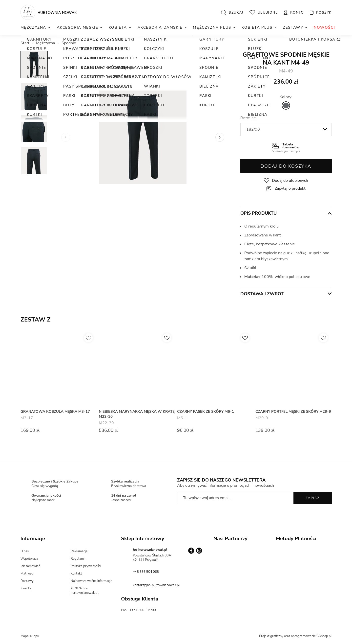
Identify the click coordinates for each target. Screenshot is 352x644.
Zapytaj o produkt (290, 188)
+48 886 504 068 (146, 572)
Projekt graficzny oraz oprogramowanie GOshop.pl (295, 636)
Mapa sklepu (30, 636)
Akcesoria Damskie (160, 27)
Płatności (27, 574)
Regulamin (78, 559)
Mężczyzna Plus (212, 27)
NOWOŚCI (324, 27)
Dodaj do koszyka (286, 166)
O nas (25, 551)
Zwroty (26, 588)
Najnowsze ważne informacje (91, 581)
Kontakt (76, 574)
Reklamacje (79, 551)
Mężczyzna (33, 27)
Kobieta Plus (257, 27)
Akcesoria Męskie (78, 27)
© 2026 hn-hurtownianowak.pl (85, 591)
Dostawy (27, 581)
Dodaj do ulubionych (290, 181)
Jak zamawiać (30, 566)
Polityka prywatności (86, 566)
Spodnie (69, 43)
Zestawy (293, 27)
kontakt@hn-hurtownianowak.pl (156, 585)
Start (25, 43)
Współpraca (29, 559)
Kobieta (118, 27)
